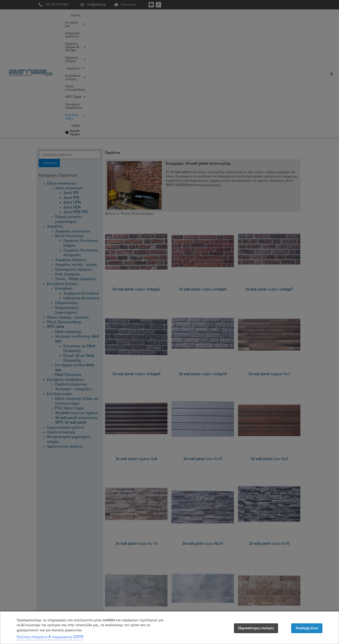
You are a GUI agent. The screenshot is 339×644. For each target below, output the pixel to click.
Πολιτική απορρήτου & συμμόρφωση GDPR (50, 637)
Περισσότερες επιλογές (255, 628)
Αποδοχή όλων (307, 628)
